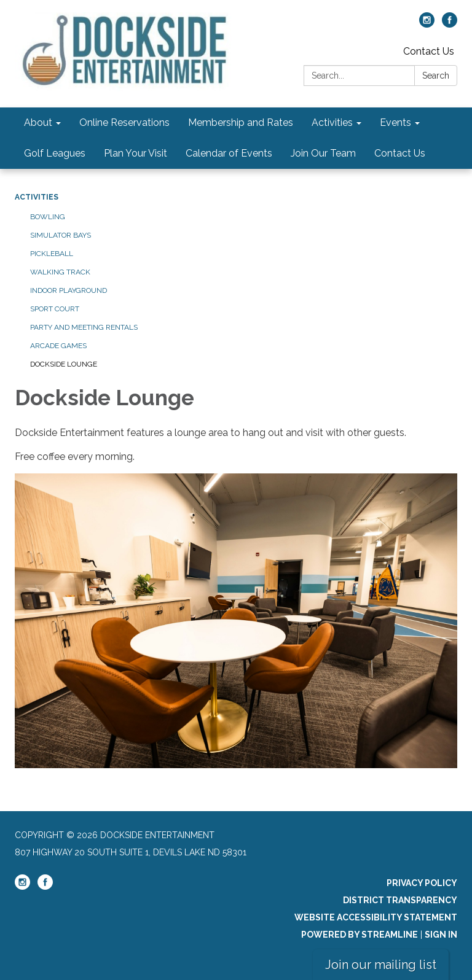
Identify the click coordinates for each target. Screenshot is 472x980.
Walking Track (60, 272)
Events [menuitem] (395, 122)
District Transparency (400, 900)
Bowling (48, 217)
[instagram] (427, 24)
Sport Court (55, 309)
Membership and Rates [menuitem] (241, 122)
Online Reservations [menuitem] (124, 122)
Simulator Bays (61, 235)
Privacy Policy (422, 883)
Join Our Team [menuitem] (323, 153)
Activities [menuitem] (332, 122)
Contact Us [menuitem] (400, 153)
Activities (37, 197)
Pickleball (52, 254)
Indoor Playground (69, 290)
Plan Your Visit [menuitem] (136, 153)
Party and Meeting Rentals (84, 327)
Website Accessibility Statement (376, 917)
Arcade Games (58, 346)
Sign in (441, 935)
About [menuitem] (38, 122)
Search (436, 76)
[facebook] (450, 24)
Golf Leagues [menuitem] (55, 153)
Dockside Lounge (64, 364)
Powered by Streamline (360, 935)
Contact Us (429, 51)
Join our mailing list (381, 965)
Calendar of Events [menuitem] (229, 153)
